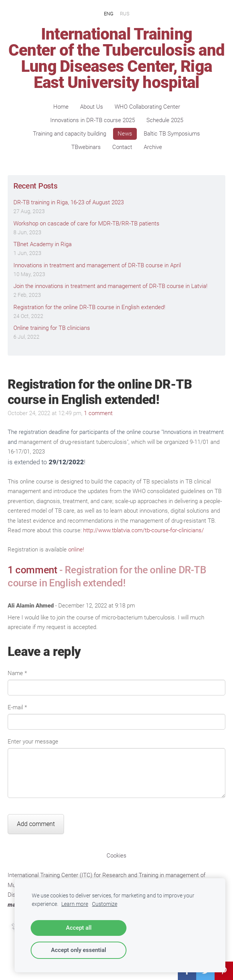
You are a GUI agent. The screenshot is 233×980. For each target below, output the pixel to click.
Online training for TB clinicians (52, 328)
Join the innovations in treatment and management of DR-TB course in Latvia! (110, 286)
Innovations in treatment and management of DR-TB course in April (97, 265)
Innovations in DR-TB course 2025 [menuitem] (93, 120)
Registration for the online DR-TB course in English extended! (89, 307)
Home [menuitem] (61, 107)
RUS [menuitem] (125, 13)
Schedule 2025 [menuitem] (165, 120)
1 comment (98, 413)
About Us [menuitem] (92, 107)
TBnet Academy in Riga (43, 244)
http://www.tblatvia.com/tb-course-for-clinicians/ (144, 530)
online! (76, 550)
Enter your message (33, 742)
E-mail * (17, 707)
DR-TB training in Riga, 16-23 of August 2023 (69, 202)
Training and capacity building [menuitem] (70, 134)
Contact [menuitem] (122, 147)
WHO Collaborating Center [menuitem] (147, 107)
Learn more (75, 904)
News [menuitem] (125, 134)
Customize (105, 904)
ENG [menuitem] (109, 13)
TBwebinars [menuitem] (86, 147)
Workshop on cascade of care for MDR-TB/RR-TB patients (86, 223)
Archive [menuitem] (153, 147)
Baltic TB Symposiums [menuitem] (172, 134)
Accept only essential (79, 950)
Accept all (79, 928)
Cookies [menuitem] (116, 856)
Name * (17, 673)
